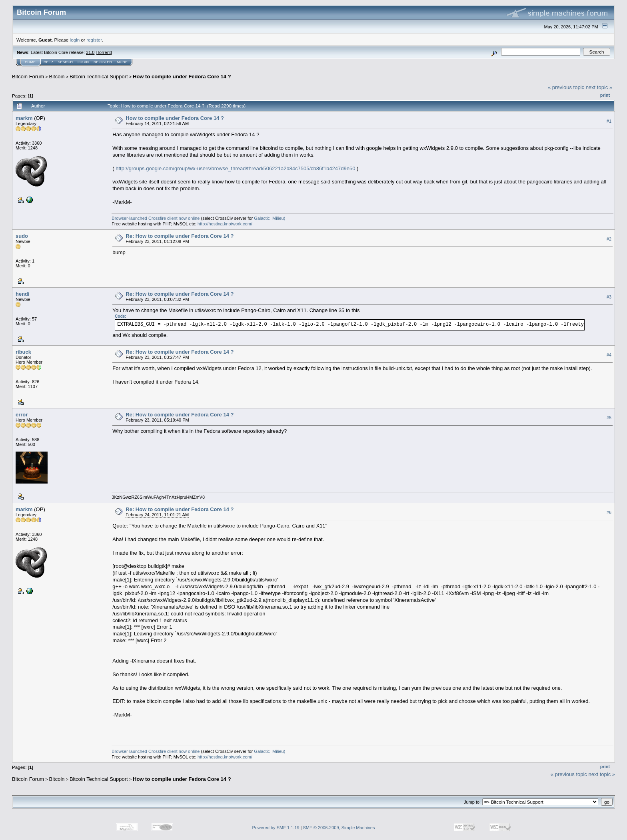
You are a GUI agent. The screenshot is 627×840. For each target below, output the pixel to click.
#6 (609, 512)
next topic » (599, 87)
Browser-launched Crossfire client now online (156, 218)
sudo (22, 236)
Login (83, 62)
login (75, 40)
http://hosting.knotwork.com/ (225, 224)
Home (30, 62)
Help (48, 62)
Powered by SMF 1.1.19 (276, 828)
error (22, 415)
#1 (609, 121)
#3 (609, 297)
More (122, 62)
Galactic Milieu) (270, 218)
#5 (609, 418)
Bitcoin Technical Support (99, 77)
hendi (23, 294)
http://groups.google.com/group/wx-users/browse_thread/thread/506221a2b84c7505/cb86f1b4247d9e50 (235, 168)
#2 (609, 239)
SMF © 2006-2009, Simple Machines (339, 828)
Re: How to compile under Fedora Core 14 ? (180, 236)
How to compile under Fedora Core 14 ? (182, 77)
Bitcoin (57, 77)
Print (605, 95)
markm (24, 118)
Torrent (104, 52)
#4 (609, 355)
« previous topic (566, 87)
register (94, 40)
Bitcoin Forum (28, 77)
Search (66, 62)
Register (103, 62)
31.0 (90, 52)
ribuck (23, 352)
